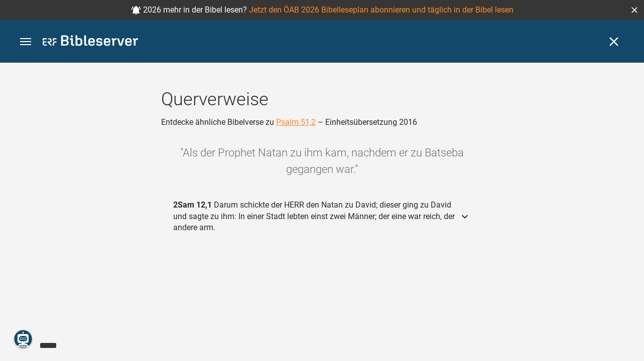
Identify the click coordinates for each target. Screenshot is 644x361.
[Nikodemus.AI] (23, 339)
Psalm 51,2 (296, 122)
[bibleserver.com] (90, 42)
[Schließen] (614, 42)
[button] (634, 10)
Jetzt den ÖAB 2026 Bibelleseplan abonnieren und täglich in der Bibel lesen (381, 10)
